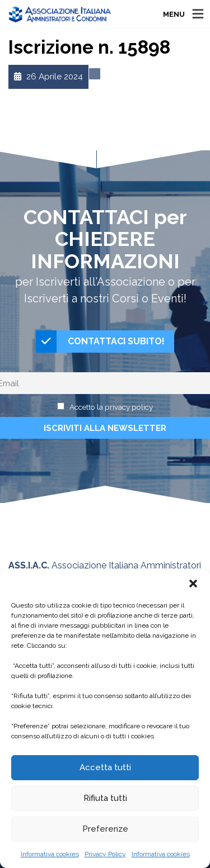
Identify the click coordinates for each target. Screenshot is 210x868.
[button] (193, 584)
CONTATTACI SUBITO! (100, 341)
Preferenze (105, 829)
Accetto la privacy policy (111, 407)
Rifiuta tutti (105, 798)
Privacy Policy (105, 854)
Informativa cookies (50, 854)
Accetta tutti (105, 767)
